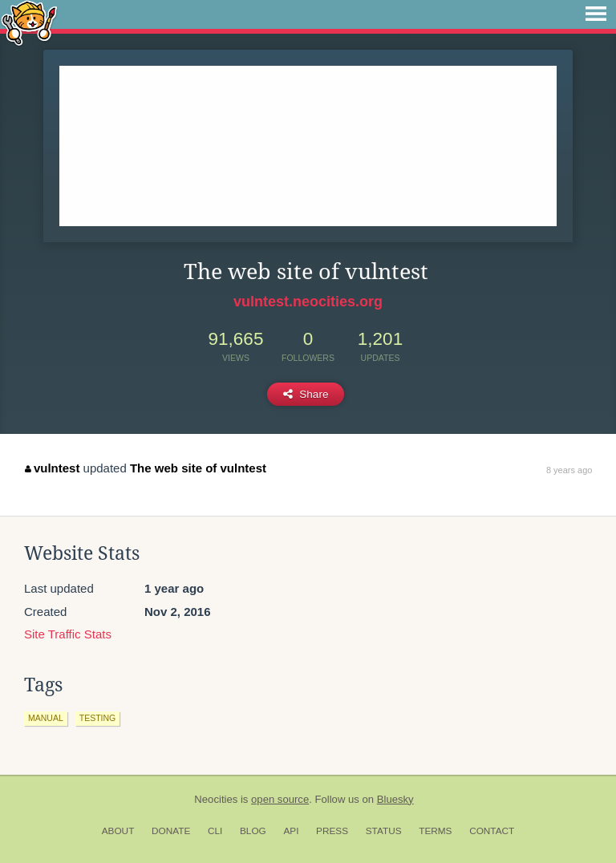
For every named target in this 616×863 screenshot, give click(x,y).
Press (332, 831)
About (118, 831)
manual (46, 718)
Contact (492, 831)
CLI (215, 831)
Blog (253, 831)
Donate (171, 831)
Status (384, 831)
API (291, 831)
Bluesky (395, 799)
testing (98, 718)
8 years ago (569, 470)
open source (280, 799)
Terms (435, 831)
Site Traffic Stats (68, 634)
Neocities (216, 799)
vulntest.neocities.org (308, 302)
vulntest (52, 468)
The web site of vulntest (198, 468)
